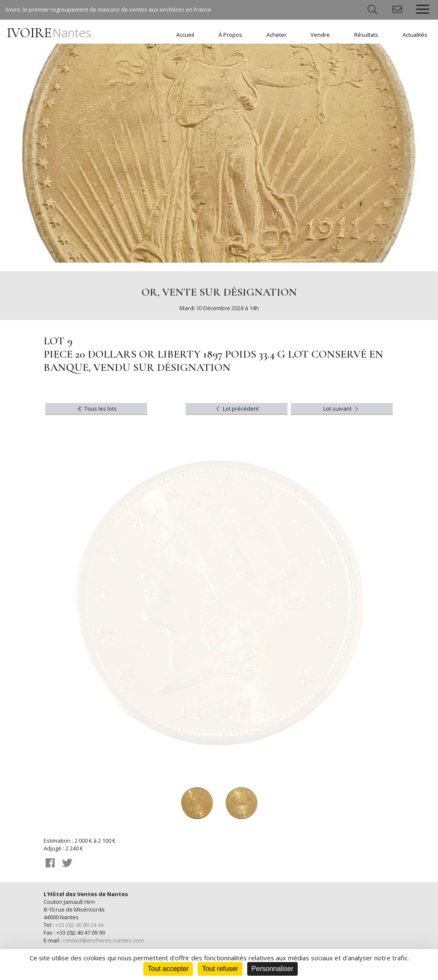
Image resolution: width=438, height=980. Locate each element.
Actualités (415, 35)
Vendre (320, 35)
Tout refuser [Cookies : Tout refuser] (220, 969)
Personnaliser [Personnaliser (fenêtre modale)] (272, 969)
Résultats (366, 35)
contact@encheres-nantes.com (103, 940)
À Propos (230, 35)
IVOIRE (49, 33)
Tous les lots (96, 409)
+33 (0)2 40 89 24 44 (79, 925)
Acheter (277, 35)
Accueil (185, 35)
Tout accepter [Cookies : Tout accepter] (168, 969)
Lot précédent (236, 409)
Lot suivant (342, 409)
